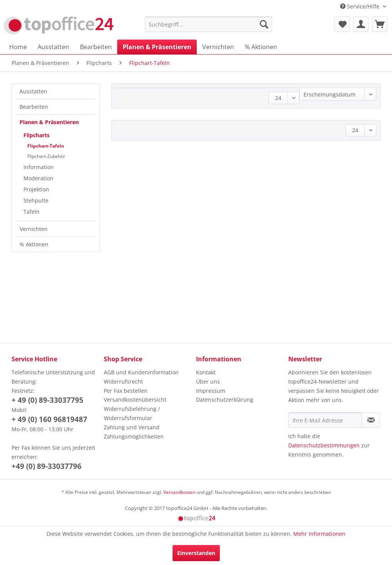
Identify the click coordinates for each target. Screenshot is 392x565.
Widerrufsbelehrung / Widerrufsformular (132, 413)
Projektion (36, 189)
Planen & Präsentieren (49, 122)
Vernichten (34, 229)
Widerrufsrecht (123, 381)
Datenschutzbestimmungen (324, 445)
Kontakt (206, 372)
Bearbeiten (34, 107)
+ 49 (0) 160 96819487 (49, 419)
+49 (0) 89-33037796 (47, 466)
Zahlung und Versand (132, 427)
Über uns (208, 381)
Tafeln (32, 212)
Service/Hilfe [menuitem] (360, 6)
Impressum (211, 391)
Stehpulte (36, 200)
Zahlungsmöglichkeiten (134, 436)
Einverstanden (196, 553)
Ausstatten (33, 91)
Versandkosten (179, 492)
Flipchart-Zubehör (46, 156)
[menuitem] (209, 24)
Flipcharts (37, 135)
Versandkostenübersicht (135, 400)
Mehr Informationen (319, 534)
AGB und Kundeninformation (141, 372)
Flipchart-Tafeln (46, 146)
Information (39, 167)
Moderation (38, 178)
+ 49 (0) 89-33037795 (47, 400)
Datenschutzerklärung (225, 400)
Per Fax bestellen (126, 391)
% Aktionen (34, 244)
